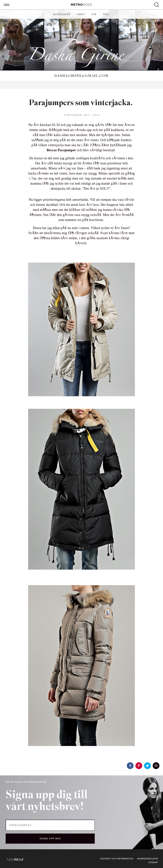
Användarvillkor (147, 859)
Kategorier (62, 14)
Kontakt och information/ (117, 859)
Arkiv (81, 14)
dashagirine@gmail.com (81, 76)
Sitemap (153, 862)
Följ (106, 14)
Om (94, 14)
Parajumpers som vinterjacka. (81, 103)
